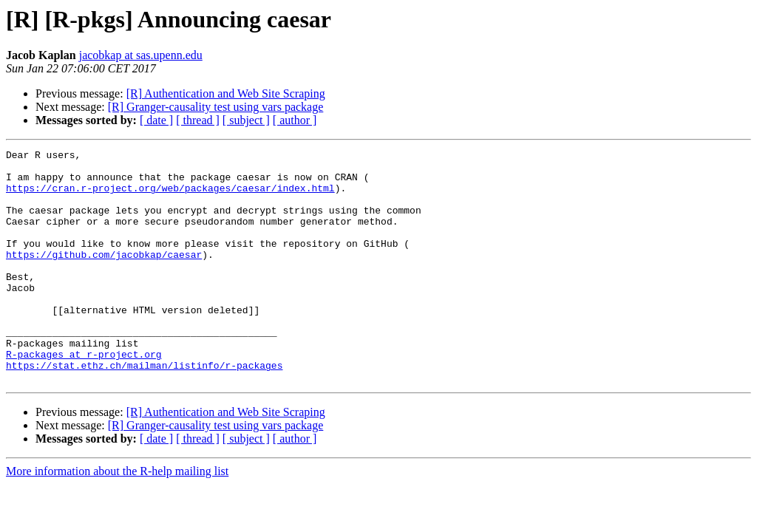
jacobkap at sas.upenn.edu (141, 55)
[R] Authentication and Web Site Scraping (226, 93)
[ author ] (295, 120)
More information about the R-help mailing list (117, 518)
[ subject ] (246, 120)
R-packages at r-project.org (84, 396)
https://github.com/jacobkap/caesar (104, 276)
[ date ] (156, 120)
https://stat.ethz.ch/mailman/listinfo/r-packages (144, 409)
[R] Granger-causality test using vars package (216, 107)
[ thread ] (198, 120)
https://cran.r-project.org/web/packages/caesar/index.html (170, 197)
